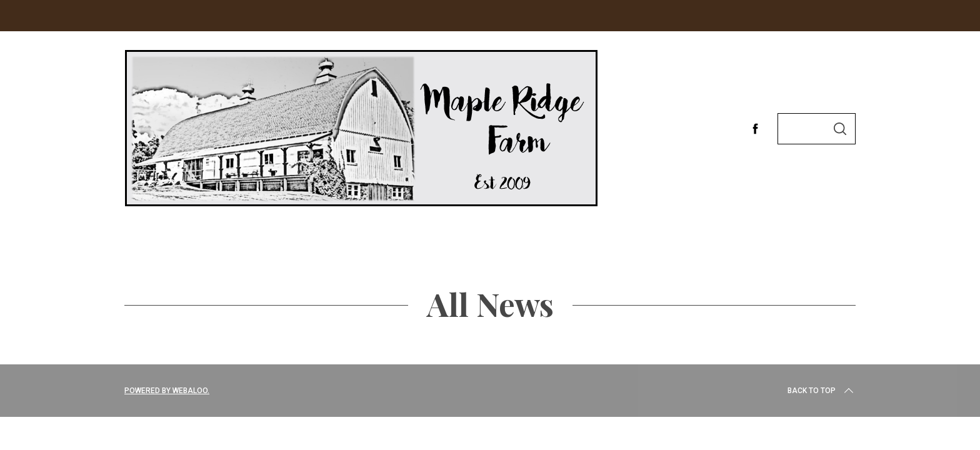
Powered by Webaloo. (167, 391)
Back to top (822, 391)
